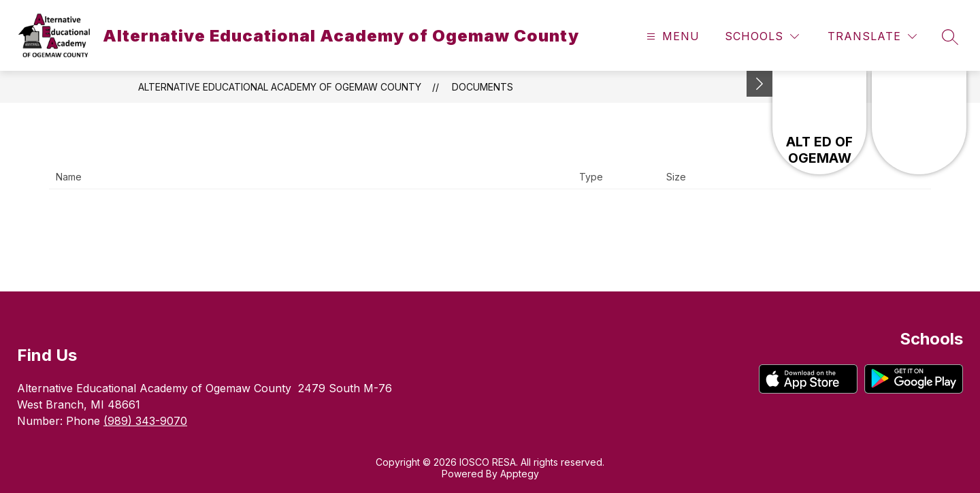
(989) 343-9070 (145, 421)
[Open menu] (671, 36)
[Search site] (950, 37)
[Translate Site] (872, 36)
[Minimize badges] (759, 84)
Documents (483, 87)
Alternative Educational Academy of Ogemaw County (280, 87)
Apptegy (520, 474)
